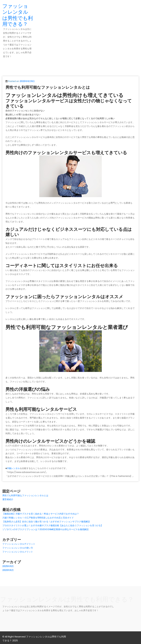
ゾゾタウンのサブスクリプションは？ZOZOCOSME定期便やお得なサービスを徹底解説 (45, 529)
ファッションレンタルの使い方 (18, 548)
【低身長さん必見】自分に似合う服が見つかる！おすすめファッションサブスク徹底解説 (46, 522)
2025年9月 (8, 566)
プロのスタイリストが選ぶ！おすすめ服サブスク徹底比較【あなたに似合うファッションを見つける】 (53, 525)
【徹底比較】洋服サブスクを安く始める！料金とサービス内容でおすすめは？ (41, 514)
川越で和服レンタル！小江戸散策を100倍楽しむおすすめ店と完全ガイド (38, 518)
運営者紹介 (8, 499)
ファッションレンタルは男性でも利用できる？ (18, 15)
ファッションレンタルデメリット (19, 544)
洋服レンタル (13, 468)
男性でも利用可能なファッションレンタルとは (48, 87)
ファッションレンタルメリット (18, 552)
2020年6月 (8, 570)
